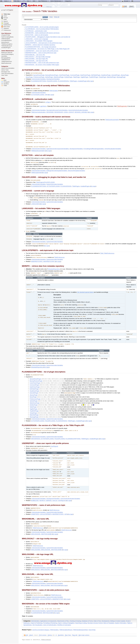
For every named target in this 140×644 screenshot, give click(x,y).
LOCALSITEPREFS (46, 508)
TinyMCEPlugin (94, 77)
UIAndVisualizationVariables (113, 147)
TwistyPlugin (102, 77)
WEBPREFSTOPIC (37, 258)
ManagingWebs (6, 58)
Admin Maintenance (57, 1)
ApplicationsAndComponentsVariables (58, 147)
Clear (51, 17)
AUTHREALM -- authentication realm (36, 31)
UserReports (54, 441)
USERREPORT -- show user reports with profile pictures (42, 51)
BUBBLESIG (35, 494)
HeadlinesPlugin (106, 75)
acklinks (61, 627)
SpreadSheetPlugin (39, 75)
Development (106, 613)
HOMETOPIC (35, 508)
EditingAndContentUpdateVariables (57, 169)
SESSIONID (50, 112)
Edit (35, 1)
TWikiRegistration (122, 106)
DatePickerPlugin (85, 75)
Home (7, 1)
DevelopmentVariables (53, 79)
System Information (121, 615)
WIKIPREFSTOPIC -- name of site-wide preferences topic (42, 63)
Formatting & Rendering (50, 615)
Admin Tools (5, 70)
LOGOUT (71, 112)
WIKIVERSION (36, 433)
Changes (5, 23)
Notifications (6, 25)
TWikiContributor (46, 632)
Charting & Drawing (75, 613)
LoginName (43, 106)
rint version (43, 627)
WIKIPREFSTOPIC (49, 258)
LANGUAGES (35, 202)
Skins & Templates (109, 615)
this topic (91, 81)
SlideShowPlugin (59, 77)
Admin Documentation (8, 68)
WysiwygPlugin (121, 77)
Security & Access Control (95, 615)
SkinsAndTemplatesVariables (76, 169)
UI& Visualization (37, 617)
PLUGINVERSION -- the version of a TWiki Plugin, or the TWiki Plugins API (47, 49)
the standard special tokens (85, 289)
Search (5, 21)
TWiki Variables (27, 12)
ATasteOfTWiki (6, 35)
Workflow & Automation (64, 617)
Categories (69, 1)
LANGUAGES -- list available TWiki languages (39, 41)
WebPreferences (54, 504)
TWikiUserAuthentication (38, 112)
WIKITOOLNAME (46, 527)
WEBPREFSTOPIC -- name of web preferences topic (41, 53)
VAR (46, 94)
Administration (35, 613)
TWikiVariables (53, 90)
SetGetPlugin (49, 77)
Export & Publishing (37, 615)
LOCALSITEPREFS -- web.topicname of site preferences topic (44, 43)
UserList (55, 494)
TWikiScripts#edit (36, 171)
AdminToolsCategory (7, 54)
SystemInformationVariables (55, 182)
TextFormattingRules (7, 37)
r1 (56, 627)
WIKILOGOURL (36, 527)
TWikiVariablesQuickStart (80, 622)
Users (4, 16)
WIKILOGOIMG (36, 542)
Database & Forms (87, 613)
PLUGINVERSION (63, 81)
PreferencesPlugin (39, 77)
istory (50, 627)
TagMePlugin (84, 77)
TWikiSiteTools (6, 60)
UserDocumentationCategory (41, 622)
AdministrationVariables (39, 79)
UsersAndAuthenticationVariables (78, 110)
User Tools (4, 75)
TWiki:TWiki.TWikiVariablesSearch (45, 640)
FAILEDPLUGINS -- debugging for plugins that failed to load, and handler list (48, 37)
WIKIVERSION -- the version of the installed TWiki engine (42, 65)
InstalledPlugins (83, 81)
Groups (5, 18)
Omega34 (5, 82)
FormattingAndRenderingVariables (94, 147)
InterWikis (4, 56)
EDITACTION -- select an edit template (37, 35)
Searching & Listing (81, 615)
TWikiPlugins (73, 81)
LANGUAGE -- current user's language (37, 39)
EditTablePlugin (96, 75)
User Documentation (7, 74)
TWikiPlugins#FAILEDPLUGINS (45, 180)
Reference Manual (7, 53)
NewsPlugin (29, 77)
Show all (57, 17)
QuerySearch (5, 42)
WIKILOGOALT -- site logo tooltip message (38, 57)
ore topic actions (84, 627)
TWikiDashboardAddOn (112, 119)
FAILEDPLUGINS (52, 81)
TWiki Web (6, 14)
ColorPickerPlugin (64, 75)
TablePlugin (76, 77)
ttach (31, 627)
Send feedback (30, 639)
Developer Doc (6, 72)
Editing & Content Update (118, 613)
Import (60, 615)
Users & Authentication (50, 617)
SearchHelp (92, 622)
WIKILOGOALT (36, 562)
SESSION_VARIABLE (81, 112)
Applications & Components (48, 613)
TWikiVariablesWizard (66, 622)
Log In (4, 10)
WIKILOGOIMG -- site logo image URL (37, 59)
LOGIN (66, 112)
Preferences (6, 30)
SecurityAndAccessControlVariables (57, 110)
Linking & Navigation (68, 615)
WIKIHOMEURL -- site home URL (35, 55)
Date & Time (97, 613)
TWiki (4, 86)
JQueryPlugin (125, 75)
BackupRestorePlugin (52, 75)
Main (4, 80)
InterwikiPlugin (116, 75)
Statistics (5, 28)
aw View (68, 627)
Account (126, 1)
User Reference (44, 1)
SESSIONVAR (59, 112)
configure (48, 102)
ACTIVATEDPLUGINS (38, 94)
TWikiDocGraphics (7, 44)
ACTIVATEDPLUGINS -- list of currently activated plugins (42, 27)
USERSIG (49, 494)
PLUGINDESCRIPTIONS (39, 81)
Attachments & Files (63, 613)
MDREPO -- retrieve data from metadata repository (40, 45)
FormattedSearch (6, 40)
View (29, 1)
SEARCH (42, 494)
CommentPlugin (75, 75)
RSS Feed (6, 27)
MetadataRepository (54, 266)
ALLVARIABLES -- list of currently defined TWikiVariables (42, 29)
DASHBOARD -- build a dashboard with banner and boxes (42, 33)
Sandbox (5, 84)
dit (26, 627)
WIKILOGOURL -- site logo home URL (36, 61)
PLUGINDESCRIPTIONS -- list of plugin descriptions (41, 47)
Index (4, 19)
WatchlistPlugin (111, 77)
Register (11, 10)
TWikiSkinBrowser (7, 46)
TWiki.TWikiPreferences (107, 250)
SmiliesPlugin (68, 77)
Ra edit (75, 627)
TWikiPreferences (59, 254)
